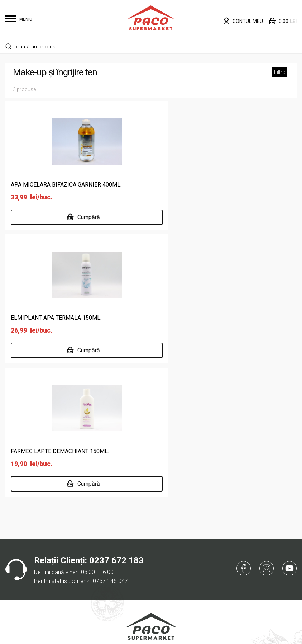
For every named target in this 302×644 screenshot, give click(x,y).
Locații (114, 545)
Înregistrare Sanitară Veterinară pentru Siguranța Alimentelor (151, 459)
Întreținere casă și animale (38, 568)
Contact (116, 580)
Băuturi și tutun (23, 522)
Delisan (115, 557)
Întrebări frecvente (230, 534)
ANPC (214, 545)
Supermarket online (130, 522)
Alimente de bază (27, 511)
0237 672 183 (116, 302)
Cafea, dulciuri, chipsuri (33, 534)
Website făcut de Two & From (153, 634)
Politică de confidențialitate (241, 511)
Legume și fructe (26, 591)
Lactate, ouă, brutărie (32, 580)
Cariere (115, 568)
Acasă (114, 511)
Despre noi (119, 534)
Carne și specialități (30, 545)
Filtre (279, 72)
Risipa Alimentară (128, 591)
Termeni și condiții (229, 522)
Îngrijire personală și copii (37, 557)
